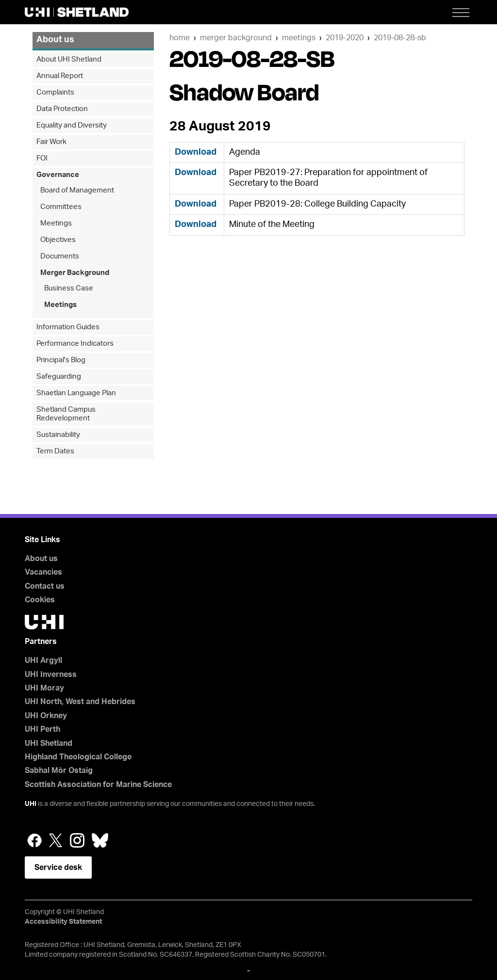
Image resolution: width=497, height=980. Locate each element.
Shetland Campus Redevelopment (66, 414)
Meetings (299, 38)
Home (180, 38)
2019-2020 (345, 38)
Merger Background (236, 38)
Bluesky (100, 840)
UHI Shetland (49, 743)
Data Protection (62, 109)
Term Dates (55, 451)
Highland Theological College (78, 757)
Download (196, 152)
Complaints (55, 92)
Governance (58, 175)
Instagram (77, 840)
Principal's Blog (61, 360)
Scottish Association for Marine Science (98, 785)
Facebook (34, 840)
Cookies (40, 600)
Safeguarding (59, 377)
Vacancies (43, 572)
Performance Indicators (75, 344)
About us (55, 40)
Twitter (56, 840)
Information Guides (68, 327)
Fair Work (51, 142)
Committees (61, 207)
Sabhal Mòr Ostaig (59, 771)
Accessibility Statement (63, 922)
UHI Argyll (43, 660)
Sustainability (58, 435)
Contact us (45, 586)
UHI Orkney (46, 716)
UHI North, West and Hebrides (80, 702)
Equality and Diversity (72, 125)
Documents (60, 256)
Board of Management (77, 190)
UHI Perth (42, 729)
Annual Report (60, 76)
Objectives (58, 240)
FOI (42, 158)
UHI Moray (44, 688)
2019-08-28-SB (400, 38)
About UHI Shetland (69, 59)
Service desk (58, 868)
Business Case (69, 288)
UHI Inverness (51, 675)
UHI (31, 804)
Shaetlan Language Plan (76, 393)
